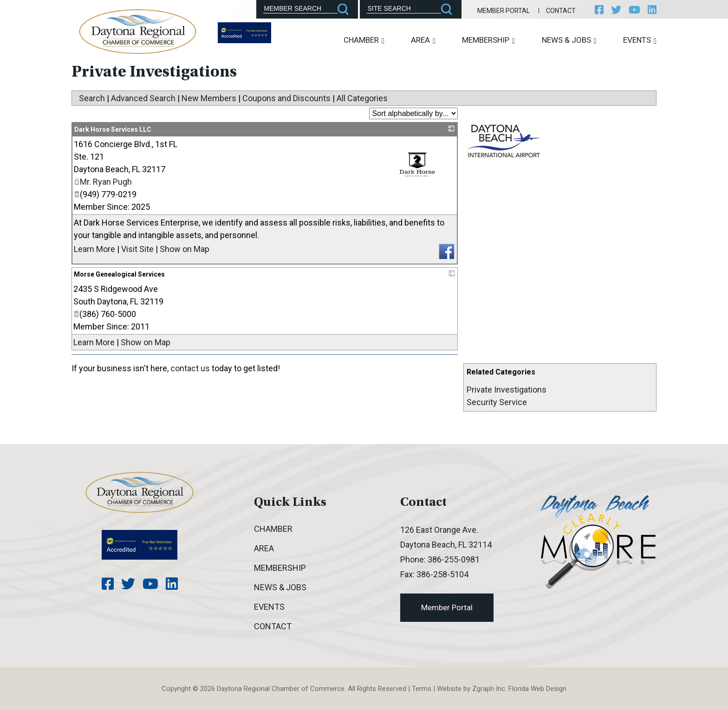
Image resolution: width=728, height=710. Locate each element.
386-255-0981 (454, 559)
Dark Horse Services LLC (113, 129)
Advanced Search (143, 98)
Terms (422, 689)
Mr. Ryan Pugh (103, 182)
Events (640, 40)
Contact (561, 11)
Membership (488, 40)
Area (423, 40)
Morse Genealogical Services (119, 274)
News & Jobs (569, 40)
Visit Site (137, 249)
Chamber (364, 40)
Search (92, 98)
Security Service (497, 402)
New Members (209, 98)
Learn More (94, 249)
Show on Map (185, 249)
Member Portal (504, 11)
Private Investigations (507, 390)
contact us (190, 368)
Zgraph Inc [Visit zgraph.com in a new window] (489, 689)
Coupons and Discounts (286, 98)
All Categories (362, 98)
